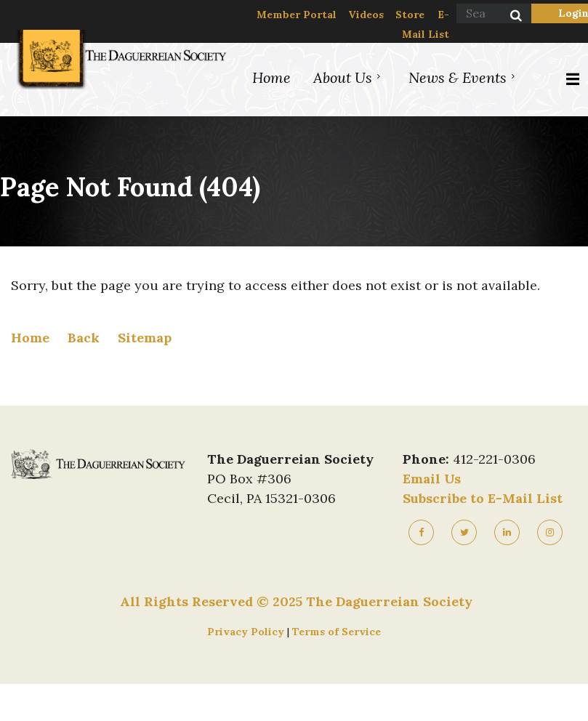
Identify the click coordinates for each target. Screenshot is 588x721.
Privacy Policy (247, 632)
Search (508, 17)
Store (410, 15)
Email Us (432, 479)
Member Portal (297, 15)
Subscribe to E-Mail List (483, 498)
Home (30, 338)
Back (84, 338)
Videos (366, 15)
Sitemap (145, 338)
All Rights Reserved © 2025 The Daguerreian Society (296, 601)
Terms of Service (337, 632)
